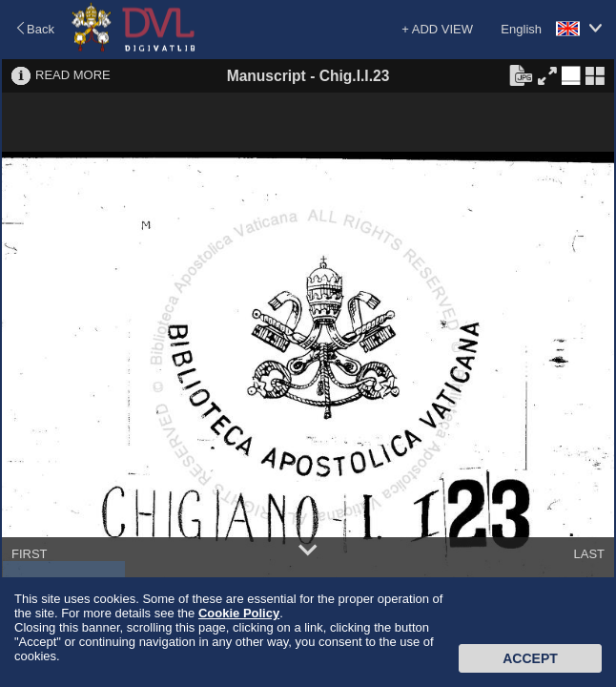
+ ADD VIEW (437, 29)
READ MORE (73, 75)
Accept (530, 658)
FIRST (30, 554)
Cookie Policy (239, 613)
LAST (589, 554)
